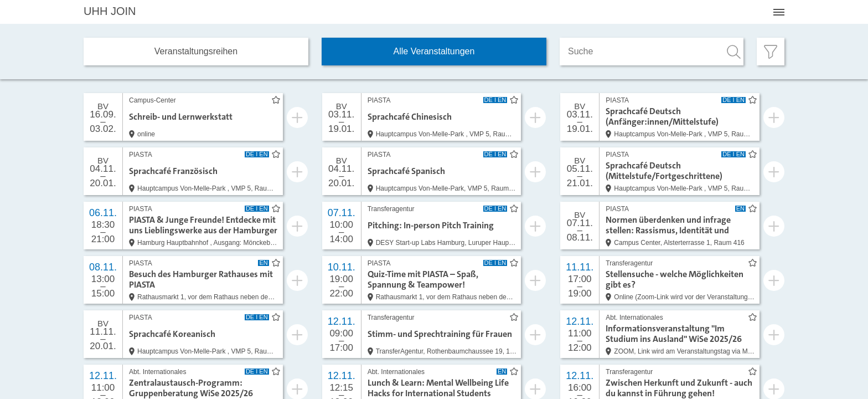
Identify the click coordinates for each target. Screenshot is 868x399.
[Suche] (652, 52)
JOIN (110, 11)
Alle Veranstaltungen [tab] (434, 51)
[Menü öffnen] (779, 12)
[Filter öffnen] (771, 52)
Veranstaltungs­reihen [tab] (196, 51)
